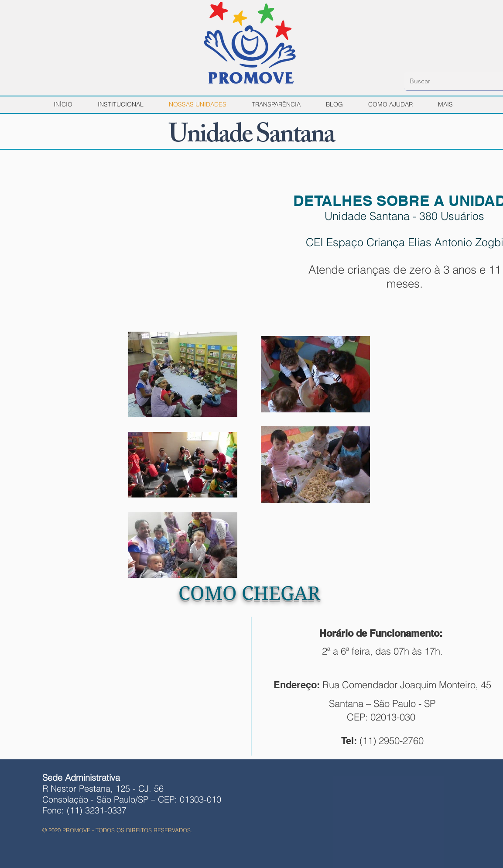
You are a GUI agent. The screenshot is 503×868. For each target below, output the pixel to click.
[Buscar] (451, 81)
